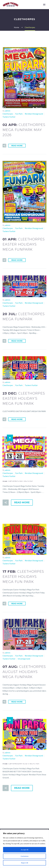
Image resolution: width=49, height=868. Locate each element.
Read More (17, 146)
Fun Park (19, 114)
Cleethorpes (8, 114)
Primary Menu (44, 5)
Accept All (25, 850)
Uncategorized (24, 662)
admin (8, 111)
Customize (25, 856)
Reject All (25, 863)
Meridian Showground (34, 114)
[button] (4, 146)
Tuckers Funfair (9, 117)
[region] (24, 849)
